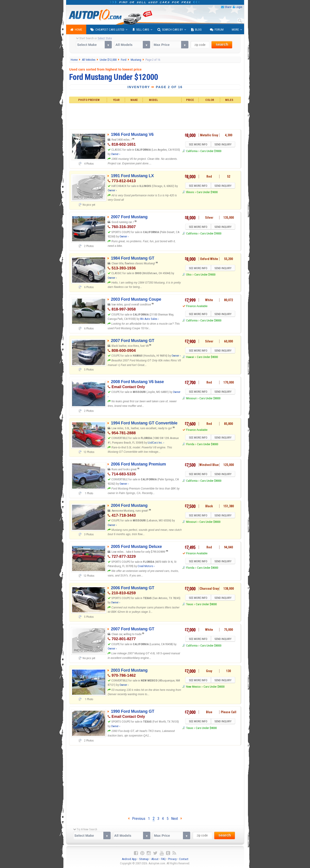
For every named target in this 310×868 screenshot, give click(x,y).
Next (177, 818)
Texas (190, 605)
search (222, 44)
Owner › (116, 154)
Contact (184, 859)
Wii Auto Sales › (149, 319)
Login (239, 7)
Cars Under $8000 (211, 321)
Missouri (191, 399)
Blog (196, 30)
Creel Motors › (146, 566)
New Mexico (193, 687)
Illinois (190, 193)
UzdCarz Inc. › (156, 443)
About (155, 859)
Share (228, 7)
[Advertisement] (155, 116)
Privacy (172, 859)
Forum (217, 30)
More (235, 30)
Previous (137, 818)
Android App (129, 859)
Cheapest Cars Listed (107, 30)
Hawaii (190, 358)
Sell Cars (141, 30)
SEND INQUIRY (224, 145)
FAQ (163, 859)
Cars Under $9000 (211, 152)
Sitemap (144, 859)
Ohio (189, 275)
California (192, 152)
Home (76, 30)
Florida (190, 445)
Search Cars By (170, 30)
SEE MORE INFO (198, 145)
